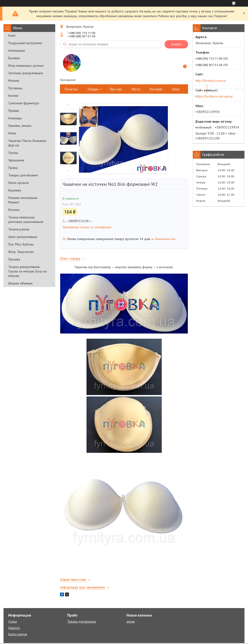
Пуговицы (15, 88)
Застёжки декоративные (26, 73)
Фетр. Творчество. (21, 252)
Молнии (14, 81)
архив (131, 622)
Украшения (16, 160)
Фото (136, 89)
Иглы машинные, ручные (26, 66)
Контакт (196, 89)
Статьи (13, 622)
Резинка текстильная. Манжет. (23, 200)
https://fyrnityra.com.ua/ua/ (214, 96)
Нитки (12, 133)
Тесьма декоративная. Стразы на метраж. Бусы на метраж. (28, 271)
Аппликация (17, 50)
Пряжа (13, 168)
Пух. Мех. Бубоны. (21, 244)
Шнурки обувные (20, 283)
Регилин (14, 210)
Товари (93, 89)
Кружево (15, 190)
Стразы (13, 153)
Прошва (14, 259)
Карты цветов (18, 634)
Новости (14, 628)
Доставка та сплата (228, 89)
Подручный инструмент (25, 43)
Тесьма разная (19, 229)
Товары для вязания (23, 175)
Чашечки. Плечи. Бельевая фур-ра (27, 143)
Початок (71, 89)
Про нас (116, 89)
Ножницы (15, 118)
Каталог (156, 89)
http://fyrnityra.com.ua (211, 81)
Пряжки (14, 111)
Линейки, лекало (20, 126)
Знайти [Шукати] (176, 44)
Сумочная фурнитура (24, 103)
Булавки (14, 58)
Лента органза (18, 183)
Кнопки (13, 96)
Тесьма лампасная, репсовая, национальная (26, 219)
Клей (12, 35)
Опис (176, 89)
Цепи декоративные (23, 237)
